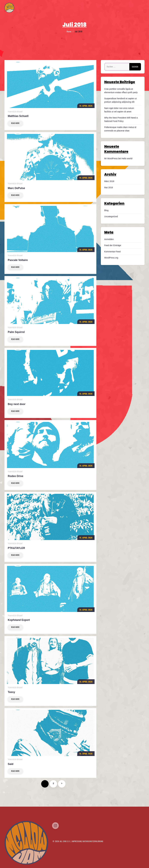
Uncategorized (111, 216)
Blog (106, 210)
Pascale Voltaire (18, 260)
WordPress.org (111, 258)
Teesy (11, 692)
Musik (129, 8)
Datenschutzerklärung (93, 841)
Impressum (77, 841)
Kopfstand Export (19, 620)
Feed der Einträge (113, 245)
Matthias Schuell (18, 116)
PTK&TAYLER (16, 548)
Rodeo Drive (16, 476)
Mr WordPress (111, 158)
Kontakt (139, 8)
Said (11, 764)
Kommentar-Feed (112, 252)
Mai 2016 (109, 188)
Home (100, 8)
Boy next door (17, 404)
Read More (15, 123)
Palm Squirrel (16, 332)
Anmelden (109, 239)
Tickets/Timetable (115, 8)
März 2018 (109, 181)
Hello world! (127, 158)
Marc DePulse (16, 188)
